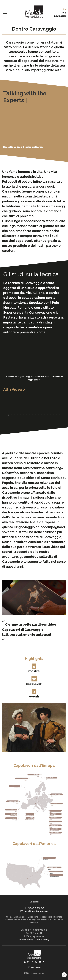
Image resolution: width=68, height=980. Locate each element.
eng (64, 13)
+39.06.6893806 (36, 908)
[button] (5, 14)
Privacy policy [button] (26, 940)
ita (65, 9)
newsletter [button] (60, 16)
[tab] (9, 415)
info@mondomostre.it (36, 911)
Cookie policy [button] (42, 940)
